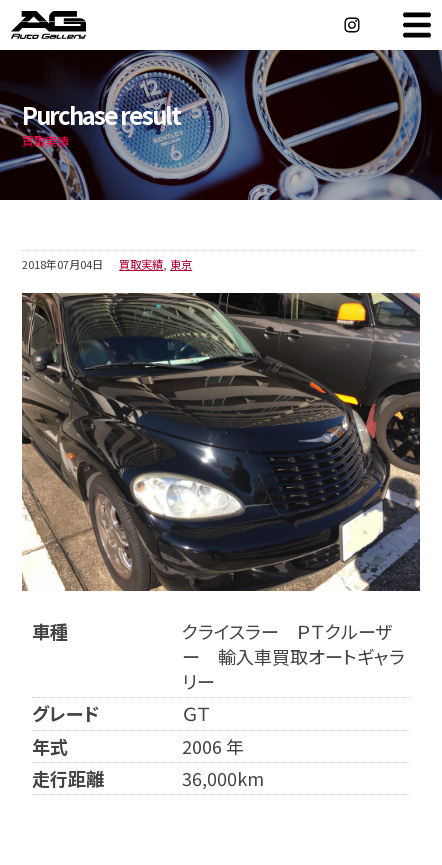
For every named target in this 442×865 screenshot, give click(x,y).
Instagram (352, 25)
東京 (181, 264)
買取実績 (141, 264)
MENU (417, 25)
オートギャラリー (70, 25)
